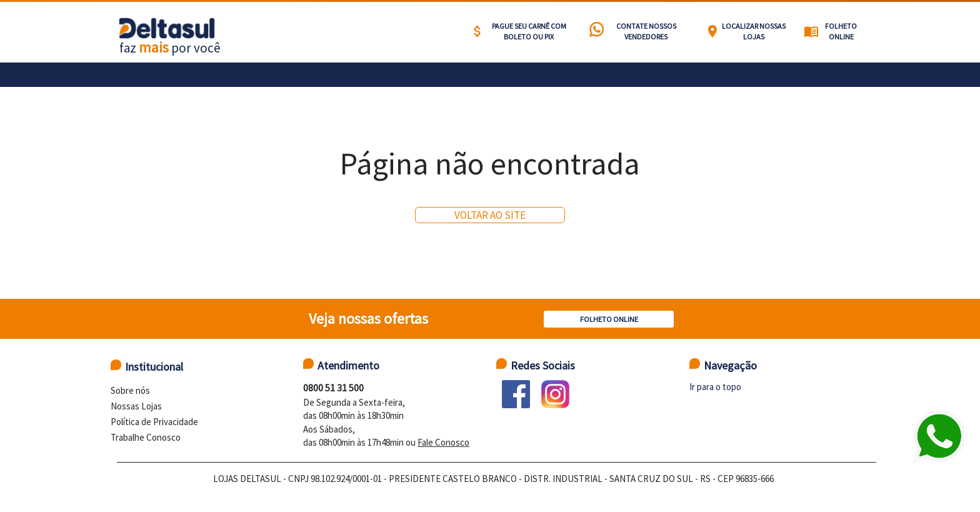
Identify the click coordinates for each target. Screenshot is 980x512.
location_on (712, 31)
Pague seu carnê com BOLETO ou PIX (529, 31)
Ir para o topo (715, 387)
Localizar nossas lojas (754, 31)
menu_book (811, 31)
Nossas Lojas (136, 406)
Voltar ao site (490, 215)
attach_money (477, 31)
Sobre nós (130, 390)
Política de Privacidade (154, 422)
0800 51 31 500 (333, 388)
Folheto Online (841, 31)
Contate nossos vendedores (646, 31)
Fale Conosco (443, 442)
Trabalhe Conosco (146, 437)
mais (154, 47)
